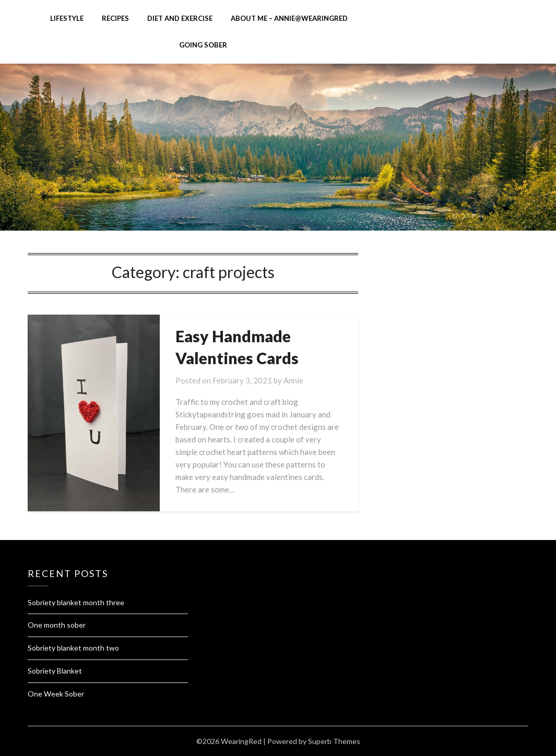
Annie (293, 380)
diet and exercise (180, 18)
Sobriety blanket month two (73, 648)
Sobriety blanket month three (76, 602)
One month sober (57, 625)
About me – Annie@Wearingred (289, 18)
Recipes (115, 18)
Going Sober (203, 45)
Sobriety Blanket (55, 671)
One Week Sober (56, 694)
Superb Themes (334, 741)
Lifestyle (67, 18)
